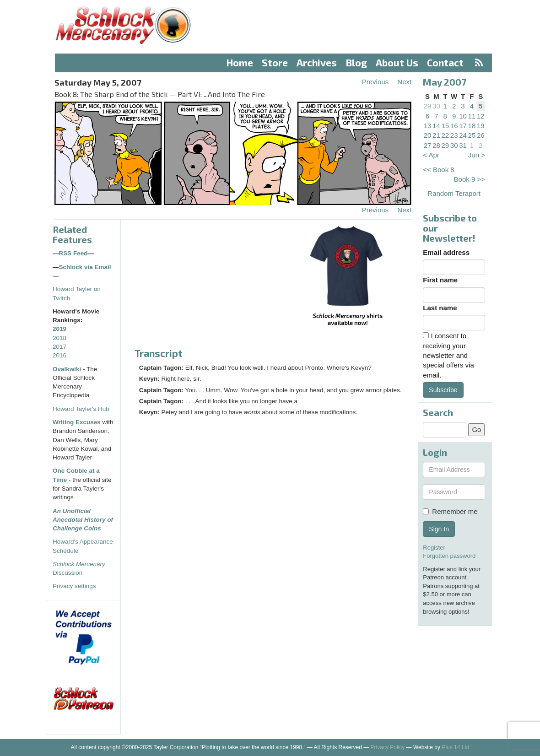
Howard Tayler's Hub (81, 409)
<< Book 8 (438, 170)
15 (445, 126)
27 (428, 145)
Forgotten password (449, 556)
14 (436, 126)
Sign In (439, 529)
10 (463, 116)
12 (481, 116)
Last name (440, 308)
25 (472, 135)
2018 (59, 338)
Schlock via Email (85, 267)
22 (445, 135)
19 (481, 126)
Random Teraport (454, 193)
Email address (446, 252)
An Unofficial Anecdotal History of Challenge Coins (83, 520)
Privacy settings (74, 586)
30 (436, 106)
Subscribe (443, 390)
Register (434, 548)
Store (275, 62)
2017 (59, 347)
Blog (356, 62)
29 (428, 106)
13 (428, 126)
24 (463, 135)
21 (436, 135)
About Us (397, 62)
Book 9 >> (470, 179)
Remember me (450, 511)
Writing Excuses (77, 422)
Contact (445, 62)
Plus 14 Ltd (455, 747)
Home (240, 62)
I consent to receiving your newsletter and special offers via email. (448, 355)
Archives (317, 62)
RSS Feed (73, 253)
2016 (59, 355)
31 (463, 145)
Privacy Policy (388, 747)
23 (454, 135)
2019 (59, 329)
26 (481, 135)
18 (472, 126)
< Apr (431, 155)
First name (440, 280)
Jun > (477, 155)
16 (454, 126)
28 (436, 145)
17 (463, 126)
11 (472, 116)
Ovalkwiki (68, 369)
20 (428, 135)
